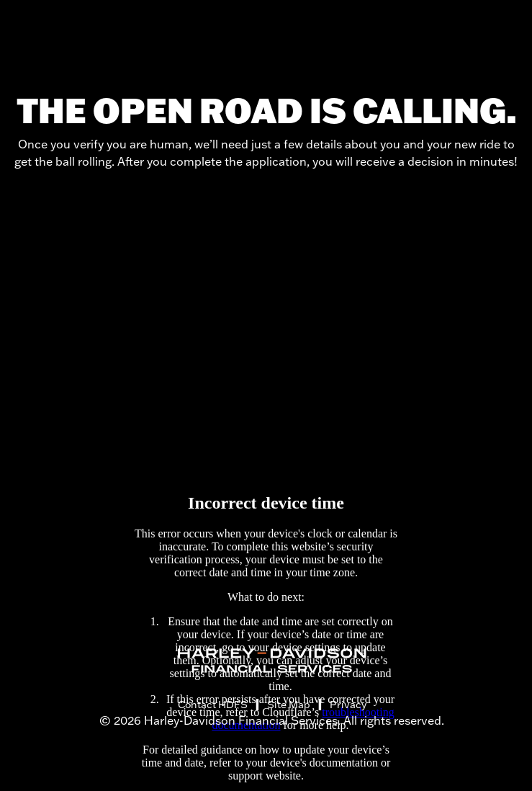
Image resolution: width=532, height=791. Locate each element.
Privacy (348, 705)
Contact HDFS (213, 705)
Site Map (289, 705)
